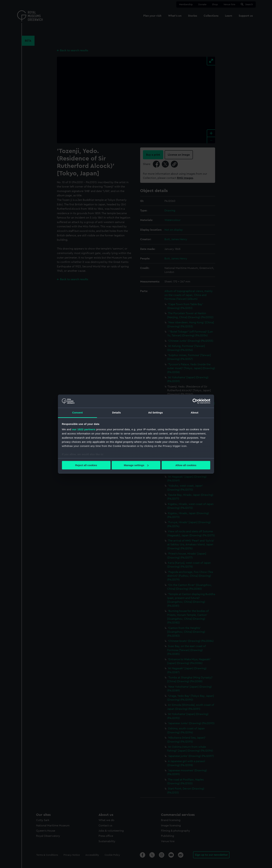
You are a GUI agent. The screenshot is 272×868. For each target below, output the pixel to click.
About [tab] (195, 413)
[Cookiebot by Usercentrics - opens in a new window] (195, 401)
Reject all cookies (86, 465)
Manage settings (136, 465)
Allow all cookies (186, 465)
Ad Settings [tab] (155, 413)
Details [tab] (117, 413)
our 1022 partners (84, 429)
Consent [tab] (77, 413)
